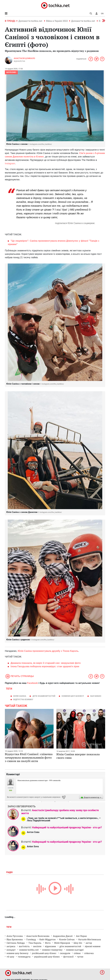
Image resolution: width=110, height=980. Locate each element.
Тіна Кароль (35, 943)
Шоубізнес (11, 72)
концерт (11, 950)
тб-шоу (10, 957)
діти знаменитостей (44, 696)
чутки (80, 957)
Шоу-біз (78, 943)
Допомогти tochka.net (31, 21)
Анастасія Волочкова (38, 936)
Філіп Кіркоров (62, 943)
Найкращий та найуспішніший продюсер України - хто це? (67, 827)
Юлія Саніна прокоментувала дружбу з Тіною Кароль (48, 651)
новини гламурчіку (52, 950)
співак (77, 953)
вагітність (24, 946)
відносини (50, 946)
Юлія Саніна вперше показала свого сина (78, 756)
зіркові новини (93, 946)
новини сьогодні (75, 950)
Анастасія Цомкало (24, 58)
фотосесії (68, 957)
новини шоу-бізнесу (73, 696)
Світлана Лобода (16, 943)
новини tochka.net (29, 950)
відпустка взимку (23, 699)
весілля (37, 946)
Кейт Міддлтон (47, 940)
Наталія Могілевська (90, 940)
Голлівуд (31, 940)
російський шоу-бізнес (44, 953)
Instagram (10, 163)
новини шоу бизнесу (17, 953)
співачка (89, 953)
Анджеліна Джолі (63, 936)
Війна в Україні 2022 (57, 21)
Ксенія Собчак (67, 940)
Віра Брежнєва (15, 940)
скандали (65, 953)
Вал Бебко (96, 696)
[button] (97, 13)
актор (89, 943)
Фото (48, 943)
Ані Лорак (81, 936)
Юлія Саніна (20, 696)
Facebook (32, 683)
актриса (11, 946)
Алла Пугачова (15, 936)
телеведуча (24, 957)
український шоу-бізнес (47, 957)
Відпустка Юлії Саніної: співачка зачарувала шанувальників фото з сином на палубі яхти (29, 758)
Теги (9, 927)
